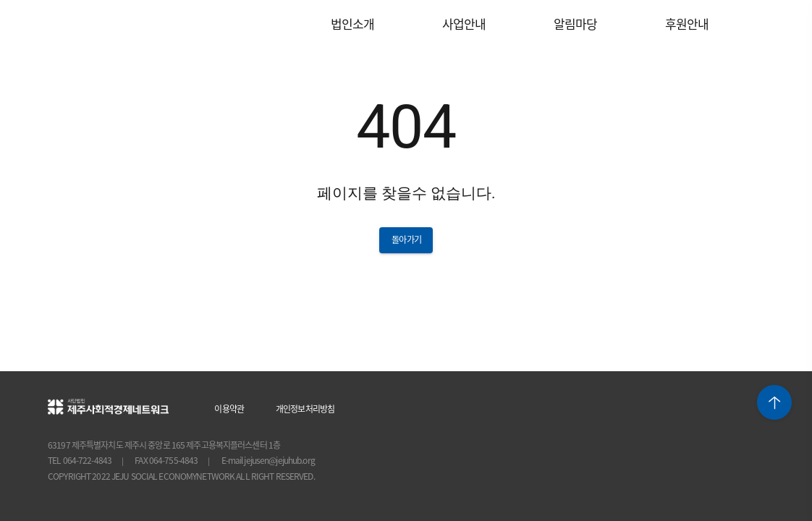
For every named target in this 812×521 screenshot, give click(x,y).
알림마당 (576, 24)
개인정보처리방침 (305, 408)
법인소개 (353, 24)
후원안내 (687, 24)
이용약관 (230, 408)
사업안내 (464, 24)
